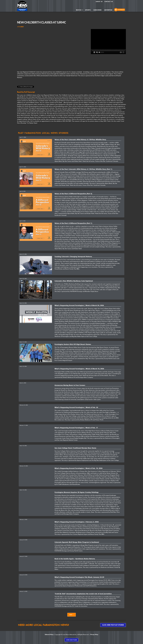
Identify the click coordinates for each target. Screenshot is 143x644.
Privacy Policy (94, 635)
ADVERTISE (108, 10)
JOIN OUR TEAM (71, 640)
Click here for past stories (113, 625)
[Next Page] (72, 615)
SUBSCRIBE (97, 10)
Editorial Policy (49, 635)
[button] (80, 10)
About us (99, 2)
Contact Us (109, 2)
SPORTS (88, 10)
